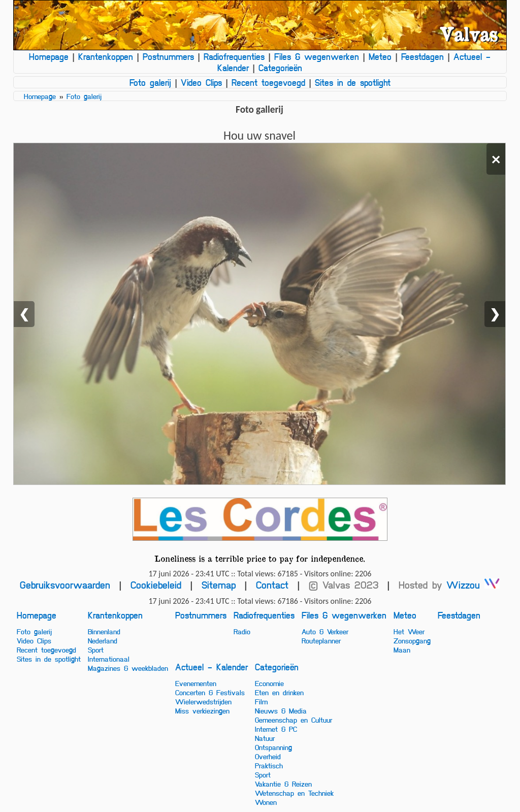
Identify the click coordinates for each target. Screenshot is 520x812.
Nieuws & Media (281, 710)
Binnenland (104, 631)
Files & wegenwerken (317, 56)
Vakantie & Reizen (283, 784)
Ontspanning (273, 747)
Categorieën (280, 68)
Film (261, 701)
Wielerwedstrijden (203, 701)
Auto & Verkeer (325, 631)
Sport (96, 649)
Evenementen (196, 683)
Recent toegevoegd (268, 82)
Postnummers (168, 56)
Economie (269, 683)
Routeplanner (321, 640)
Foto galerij (150, 82)
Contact (272, 585)
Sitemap (219, 585)
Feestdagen (422, 56)
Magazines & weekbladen (128, 668)
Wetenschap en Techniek (294, 793)
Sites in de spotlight (353, 82)
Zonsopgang (412, 640)
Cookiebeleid (156, 585)
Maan (402, 649)
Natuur (265, 738)
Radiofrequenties (234, 56)
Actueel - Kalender (212, 667)
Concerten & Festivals (210, 692)
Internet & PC (276, 729)
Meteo (380, 56)
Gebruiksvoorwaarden (65, 585)
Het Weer (409, 631)
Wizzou (473, 585)
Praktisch (269, 765)
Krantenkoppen (106, 56)
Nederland (103, 640)
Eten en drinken (279, 692)
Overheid (268, 756)
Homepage (49, 56)
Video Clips (201, 82)
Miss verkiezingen (202, 710)
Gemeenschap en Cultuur (294, 720)
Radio (242, 631)
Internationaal (109, 659)
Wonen (266, 802)
